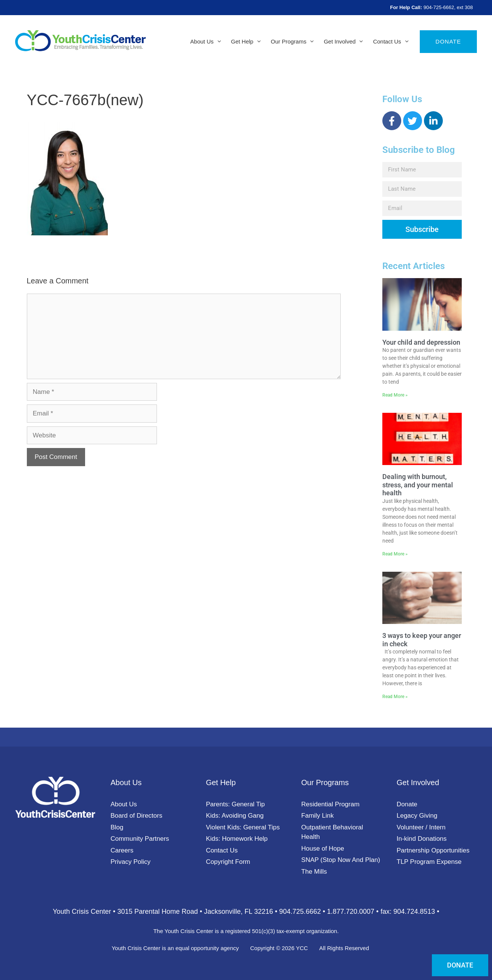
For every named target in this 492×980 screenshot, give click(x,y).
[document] (246, 490)
